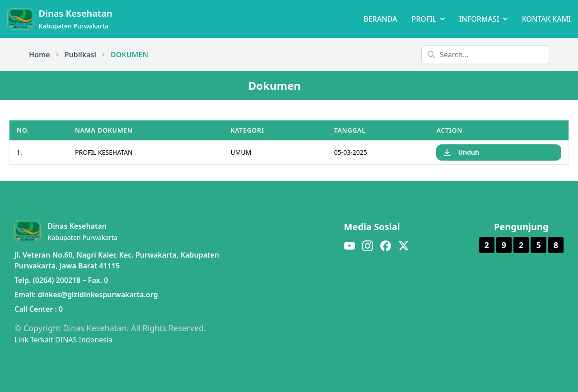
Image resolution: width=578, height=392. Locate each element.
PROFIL (428, 19)
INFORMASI (483, 19)
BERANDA (380, 19)
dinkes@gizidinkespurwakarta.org (98, 295)
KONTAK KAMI (546, 19)
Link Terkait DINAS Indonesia (63, 340)
